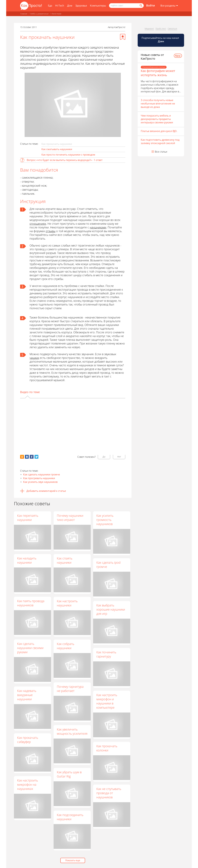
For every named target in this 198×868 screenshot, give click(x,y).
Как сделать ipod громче (108, 565)
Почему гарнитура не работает (70, 689)
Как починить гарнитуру (106, 654)
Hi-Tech (60, 6)
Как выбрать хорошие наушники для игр (111, 609)
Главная (24, 14)
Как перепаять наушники (28, 518)
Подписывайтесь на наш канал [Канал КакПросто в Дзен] (161, 40)
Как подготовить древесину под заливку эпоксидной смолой (160, 141)
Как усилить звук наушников (40, 482)
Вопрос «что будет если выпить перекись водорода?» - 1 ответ (65, 160)
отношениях (38, 224)
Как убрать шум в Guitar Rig (69, 774)
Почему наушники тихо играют (70, 518)
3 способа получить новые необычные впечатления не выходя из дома (158, 104)
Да (104, 457)
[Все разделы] (169, 6)
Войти (151, 5)
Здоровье (81, 6)
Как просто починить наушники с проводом (68, 155)
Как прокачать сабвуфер (28, 740)
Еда (50, 6)
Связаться (172, 28)
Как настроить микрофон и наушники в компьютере (107, 701)
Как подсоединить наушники (70, 817)
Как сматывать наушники (57, 149)
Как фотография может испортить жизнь (158, 73)
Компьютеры (98, 6)
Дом (70, 6)
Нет (119, 457)
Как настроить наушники (67, 603)
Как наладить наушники (27, 560)
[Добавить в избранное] (123, 37)
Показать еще (73, 860)
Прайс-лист (161, 28)
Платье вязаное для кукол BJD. (159, 131)
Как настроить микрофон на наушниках (28, 785)
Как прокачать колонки (107, 748)
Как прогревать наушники (39, 478)
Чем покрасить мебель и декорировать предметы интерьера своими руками (157, 119)
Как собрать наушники (65, 646)
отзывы (51, 231)
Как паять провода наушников (31, 603)
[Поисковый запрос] (126, 6)
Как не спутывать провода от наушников (109, 793)
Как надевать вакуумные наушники (27, 695)
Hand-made (56, 14)
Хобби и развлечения (39, 14)
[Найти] (141, 6)
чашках (34, 358)
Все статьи (161, 152)
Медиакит (149, 28)
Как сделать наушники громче (42, 474)
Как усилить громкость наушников (105, 520)
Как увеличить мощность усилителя (72, 731)
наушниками (98, 227)
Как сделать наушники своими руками (30, 648)
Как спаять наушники (65, 560)
